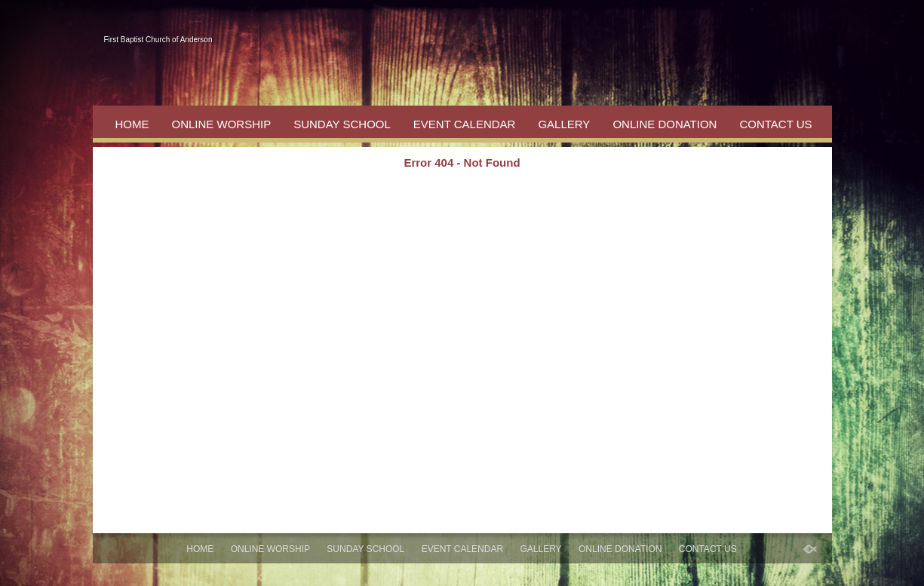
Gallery (564, 124)
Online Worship (222, 124)
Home (132, 124)
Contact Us (775, 124)
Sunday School (342, 124)
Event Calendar (465, 124)
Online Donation (665, 124)
